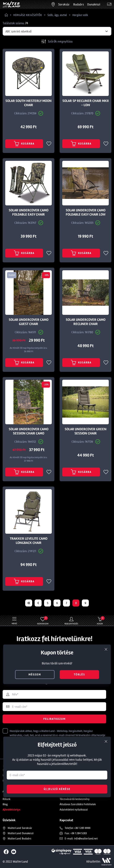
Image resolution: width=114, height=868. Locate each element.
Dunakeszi (94, 4)
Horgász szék (80, 15)
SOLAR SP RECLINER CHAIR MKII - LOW (85, 103)
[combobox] (57, 31)
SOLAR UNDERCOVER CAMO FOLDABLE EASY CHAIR (29, 212)
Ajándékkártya (11, 810)
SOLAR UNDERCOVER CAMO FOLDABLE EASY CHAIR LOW (86, 212)
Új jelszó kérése (57, 789)
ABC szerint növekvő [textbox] (18, 31)
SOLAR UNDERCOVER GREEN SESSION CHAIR (86, 431)
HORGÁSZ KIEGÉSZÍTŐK (28, 15)
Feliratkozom (54, 719)
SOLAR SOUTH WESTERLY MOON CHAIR (28, 103)
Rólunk (7, 799)
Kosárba (24, 144)
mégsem (35, 675)
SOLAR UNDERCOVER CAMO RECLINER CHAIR (86, 322)
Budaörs (79, 4)
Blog (5, 804)
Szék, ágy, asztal (57, 15)
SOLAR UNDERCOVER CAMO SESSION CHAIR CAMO (29, 431)
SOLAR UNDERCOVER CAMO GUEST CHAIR (29, 322)
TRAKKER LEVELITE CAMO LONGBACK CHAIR (29, 541)
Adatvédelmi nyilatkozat (74, 810)
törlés (79, 675)
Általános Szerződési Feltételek (78, 804)
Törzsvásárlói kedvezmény (75, 799)
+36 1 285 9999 (82, 828)
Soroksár (64, 4)
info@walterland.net (86, 839)
